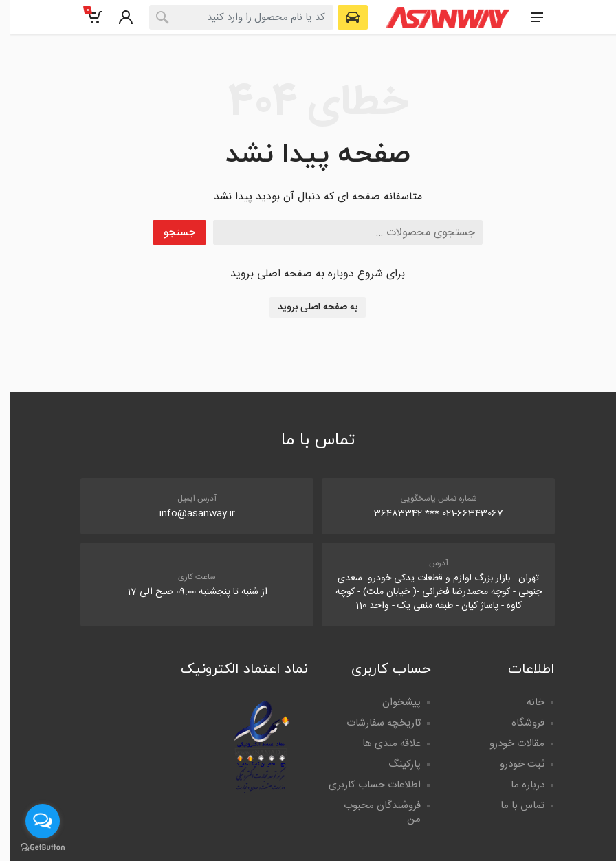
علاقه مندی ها (382, 744)
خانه (526, 702)
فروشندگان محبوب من (373, 813)
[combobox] (232, 17)
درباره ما (518, 785)
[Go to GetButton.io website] (33, 847)
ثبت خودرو (513, 764)
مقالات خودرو (507, 744)
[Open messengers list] (33, 821)
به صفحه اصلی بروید (308, 307)
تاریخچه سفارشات (374, 723)
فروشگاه (518, 723)
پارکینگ (395, 764)
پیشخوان (392, 702)
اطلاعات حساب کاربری (365, 785)
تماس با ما (513, 806)
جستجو (170, 233)
